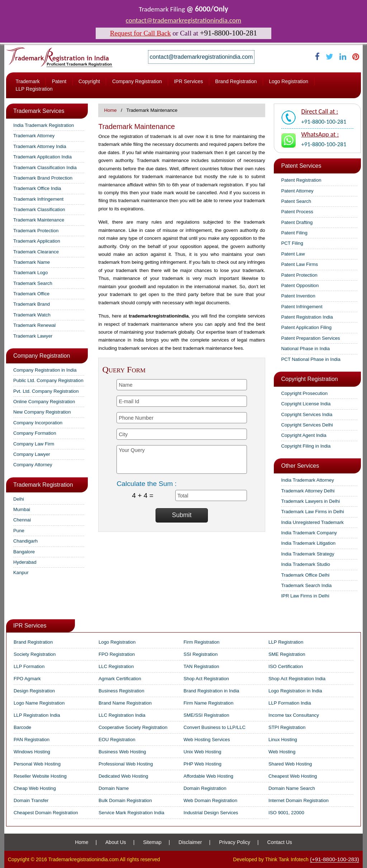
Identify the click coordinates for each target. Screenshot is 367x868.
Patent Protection (299, 275)
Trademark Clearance (36, 252)
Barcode (22, 727)
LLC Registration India (122, 715)
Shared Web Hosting (290, 764)
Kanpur (21, 573)
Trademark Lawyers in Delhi (310, 501)
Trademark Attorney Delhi (308, 491)
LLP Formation (29, 666)
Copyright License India (306, 404)
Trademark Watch (32, 315)
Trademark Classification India (45, 168)
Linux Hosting (283, 740)
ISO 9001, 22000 (286, 813)
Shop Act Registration (206, 679)
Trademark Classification (39, 209)
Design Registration (34, 691)
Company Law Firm (34, 444)
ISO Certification (286, 666)
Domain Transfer (31, 800)
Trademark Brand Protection (43, 178)
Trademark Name (32, 262)
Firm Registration (201, 642)
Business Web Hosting (122, 752)
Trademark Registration (43, 485)
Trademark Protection (36, 231)
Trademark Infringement (38, 199)
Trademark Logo (30, 273)
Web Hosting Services (207, 740)
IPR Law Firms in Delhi (305, 596)
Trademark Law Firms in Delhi (312, 512)
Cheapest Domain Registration (46, 813)
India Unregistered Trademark (312, 522)
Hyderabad (25, 562)
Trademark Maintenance (39, 220)
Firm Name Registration (208, 703)
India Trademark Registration (44, 125)
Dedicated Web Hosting (123, 776)
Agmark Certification (120, 679)
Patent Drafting (297, 222)
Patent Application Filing (306, 327)
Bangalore (24, 552)
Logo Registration (289, 81)
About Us (116, 842)
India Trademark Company (309, 533)
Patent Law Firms (299, 264)
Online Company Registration (44, 402)
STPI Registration (287, 727)
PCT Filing (292, 243)
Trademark (27, 81)
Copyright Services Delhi (307, 425)
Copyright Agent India (304, 435)
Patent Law (293, 254)
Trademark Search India (306, 585)
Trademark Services (39, 111)
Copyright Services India (307, 414)
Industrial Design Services (211, 813)
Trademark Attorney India (40, 146)
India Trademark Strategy (308, 554)
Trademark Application (37, 241)
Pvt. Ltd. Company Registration (46, 391)
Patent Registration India (307, 317)
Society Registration (35, 654)
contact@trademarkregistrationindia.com (183, 20)
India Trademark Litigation (308, 543)
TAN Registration (201, 666)
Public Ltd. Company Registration (48, 380)
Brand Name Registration (125, 703)
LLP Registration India (37, 715)
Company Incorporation (38, 423)
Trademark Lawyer (33, 336)
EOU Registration (117, 740)
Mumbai (22, 509)
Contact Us (280, 842)
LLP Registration (34, 89)
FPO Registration (117, 654)
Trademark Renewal (34, 325)
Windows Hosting (32, 752)
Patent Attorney (297, 191)
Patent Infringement (302, 307)
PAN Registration (32, 740)
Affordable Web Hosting (208, 776)
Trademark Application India (42, 157)
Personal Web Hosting (37, 764)
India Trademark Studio (305, 564)
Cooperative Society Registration (133, 727)
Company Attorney (33, 465)
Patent (59, 81)
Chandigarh (25, 541)
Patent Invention (298, 296)
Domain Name (114, 788)
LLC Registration (116, 666)
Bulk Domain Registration (125, 800)
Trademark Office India (37, 188)
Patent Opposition (300, 285)
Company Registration (137, 81)
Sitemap (152, 842)
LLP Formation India (290, 703)
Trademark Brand (32, 304)
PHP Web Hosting (202, 764)
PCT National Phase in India (311, 359)
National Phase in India (305, 349)
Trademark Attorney (34, 136)
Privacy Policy (235, 842)
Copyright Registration (309, 379)
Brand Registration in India (211, 691)
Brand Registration (236, 81)
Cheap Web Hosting (35, 788)
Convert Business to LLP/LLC (215, 727)
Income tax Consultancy (294, 715)
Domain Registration (205, 788)
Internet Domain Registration (299, 800)
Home (110, 110)
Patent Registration (301, 180)
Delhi (19, 499)
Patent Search (296, 201)
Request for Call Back (140, 33)
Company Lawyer (32, 454)
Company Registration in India (45, 370)
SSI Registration (201, 654)
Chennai (22, 520)
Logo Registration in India (295, 691)
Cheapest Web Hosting (293, 776)
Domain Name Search (292, 788)
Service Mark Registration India (131, 813)
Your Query (182, 459)
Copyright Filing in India (306, 446)
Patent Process (297, 212)
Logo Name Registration (39, 703)
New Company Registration (42, 412)
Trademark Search (33, 283)
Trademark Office (31, 294)
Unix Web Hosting (202, 752)
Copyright (89, 81)
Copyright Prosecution (304, 393)
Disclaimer (190, 842)
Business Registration (121, 691)
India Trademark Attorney (307, 480)
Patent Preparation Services (310, 338)
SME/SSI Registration (206, 715)
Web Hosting (282, 752)
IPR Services (188, 81)
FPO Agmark (27, 679)
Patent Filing (294, 233)
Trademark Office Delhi (305, 575)
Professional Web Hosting (126, 764)
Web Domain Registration (210, 800)
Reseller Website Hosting (40, 776)
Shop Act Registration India (297, 679)
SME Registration (287, 654)
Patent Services (301, 166)
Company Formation (35, 433)
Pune (19, 531)
